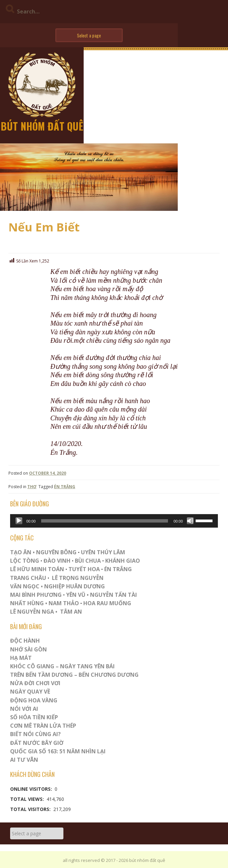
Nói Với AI (24, 709)
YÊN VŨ (76, 595)
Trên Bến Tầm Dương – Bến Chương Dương (74, 675)
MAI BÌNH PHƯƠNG (36, 595)
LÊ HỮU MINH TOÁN (37, 569)
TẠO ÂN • (22, 552)
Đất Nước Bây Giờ (37, 743)
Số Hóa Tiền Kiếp (34, 717)
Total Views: (28, 799)
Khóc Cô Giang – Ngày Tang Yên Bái (62, 666)
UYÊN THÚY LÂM (102, 552)
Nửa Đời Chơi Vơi (35, 683)
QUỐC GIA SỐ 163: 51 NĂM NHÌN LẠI (58, 751)
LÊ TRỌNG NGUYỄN (78, 578)
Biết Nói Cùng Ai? (35, 734)
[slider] (105, 521)
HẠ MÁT (21, 658)
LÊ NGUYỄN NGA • (34, 612)
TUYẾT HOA (84, 569)
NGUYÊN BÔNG (56, 552)
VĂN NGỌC (25, 586)
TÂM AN (71, 612)
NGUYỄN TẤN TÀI (113, 595)
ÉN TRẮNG (65, 487)
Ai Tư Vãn (24, 760)
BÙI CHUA (88, 561)
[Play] (19, 521)
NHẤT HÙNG (27, 603)
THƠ (32, 487)
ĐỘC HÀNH (25, 641)
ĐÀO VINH (57, 561)
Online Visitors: (32, 789)
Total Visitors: (31, 809)
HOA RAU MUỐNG (107, 603)
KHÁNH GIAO (123, 561)
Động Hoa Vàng (34, 700)
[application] (114, 521)
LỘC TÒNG (25, 561)
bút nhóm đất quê (42, 126)
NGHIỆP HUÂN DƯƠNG (75, 586)
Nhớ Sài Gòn (28, 649)
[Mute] (190, 521)
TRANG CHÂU (28, 578)
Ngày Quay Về (30, 692)
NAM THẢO (64, 603)
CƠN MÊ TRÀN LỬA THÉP (43, 726)
